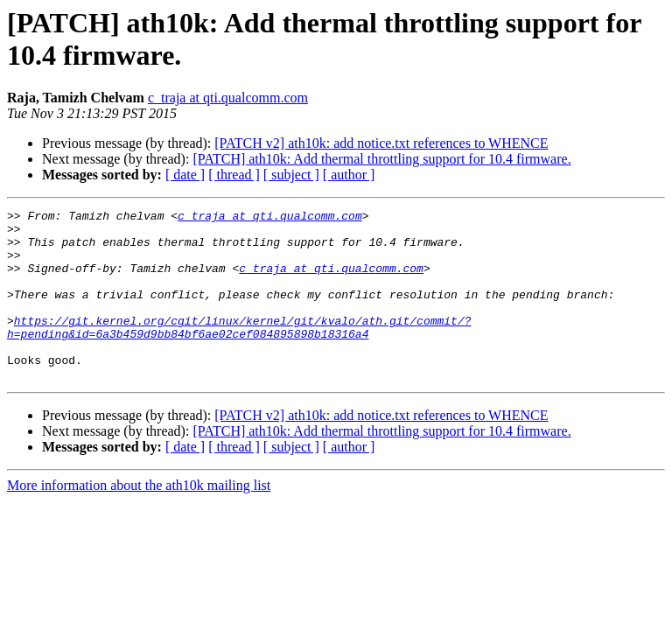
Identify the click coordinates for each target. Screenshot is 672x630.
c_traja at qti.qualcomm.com (228, 98)
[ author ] (349, 175)
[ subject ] (291, 175)
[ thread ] (234, 175)
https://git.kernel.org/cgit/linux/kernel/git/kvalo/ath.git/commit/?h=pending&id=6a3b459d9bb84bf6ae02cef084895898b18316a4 (239, 352)
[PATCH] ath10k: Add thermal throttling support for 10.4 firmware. (381, 159)
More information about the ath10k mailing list (139, 519)
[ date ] (185, 175)
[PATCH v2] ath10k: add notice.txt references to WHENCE (381, 143)
